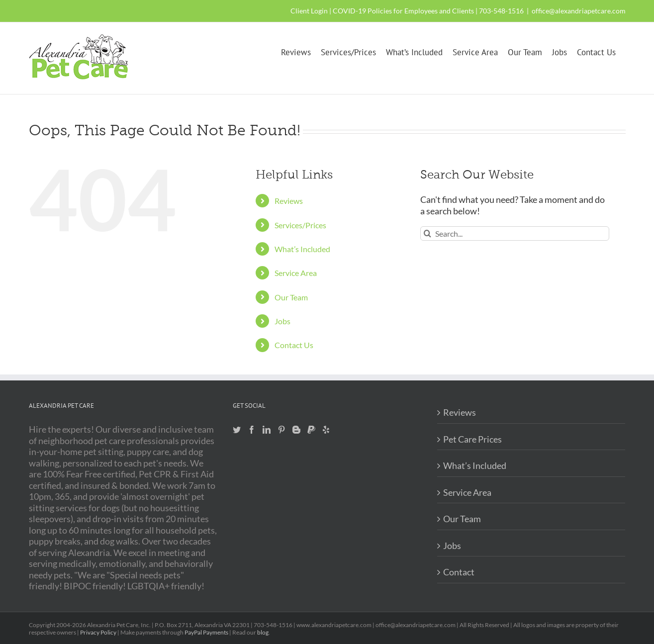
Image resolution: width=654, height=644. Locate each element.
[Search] (427, 233)
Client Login (309, 11)
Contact (459, 572)
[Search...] (515, 233)
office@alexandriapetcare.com (579, 11)
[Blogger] (296, 430)
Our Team (291, 297)
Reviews (289, 201)
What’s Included (302, 249)
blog (263, 632)
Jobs (282, 321)
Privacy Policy (98, 632)
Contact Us (294, 345)
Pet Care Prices (472, 439)
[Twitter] (237, 430)
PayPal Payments (206, 632)
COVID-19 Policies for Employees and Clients (403, 11)
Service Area (296, 273)
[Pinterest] (281, 430)
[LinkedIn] (267, 430)
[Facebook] (252, 430)
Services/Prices (300, 225)
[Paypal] (311, 430)
